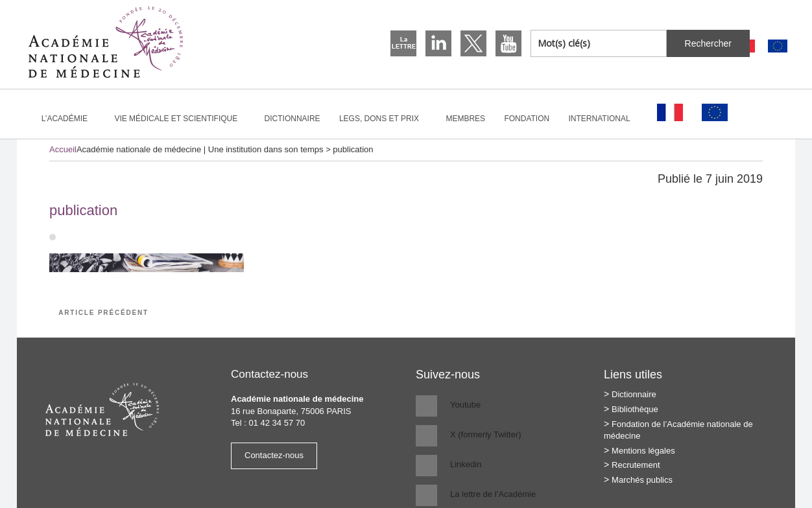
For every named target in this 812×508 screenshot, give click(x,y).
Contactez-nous (274, 455)
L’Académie (70, 119)
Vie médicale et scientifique (181, 119)
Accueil (63, 149)
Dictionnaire (293, 119)
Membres (465, 119)
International (605, 119)
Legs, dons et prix (385, 119)
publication (83, 210)
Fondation (527, 119)
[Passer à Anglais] (778, 46)
